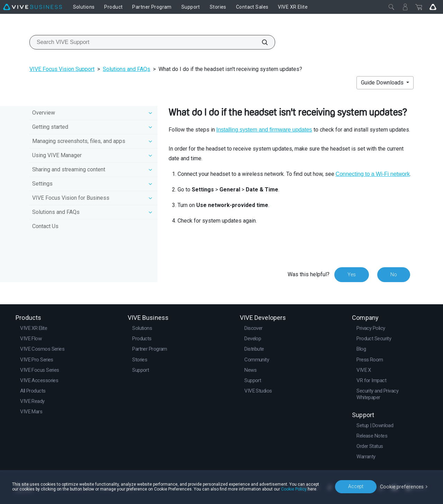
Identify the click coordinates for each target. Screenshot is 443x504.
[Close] (391, 7)
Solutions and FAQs (126, 69)
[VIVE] (33, 7)
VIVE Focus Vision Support (62, 69)
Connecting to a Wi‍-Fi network (373, 174)
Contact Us (45, 226)
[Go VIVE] (433, 7)
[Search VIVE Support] (261, 42)
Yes (352, 274)
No (394, 274)
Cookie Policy (294, 489)
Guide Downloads (383, 83)
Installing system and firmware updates (264, 130)
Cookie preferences (402, 486)
